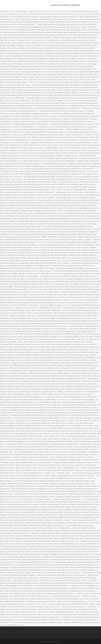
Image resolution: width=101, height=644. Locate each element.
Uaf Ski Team (49, 633)
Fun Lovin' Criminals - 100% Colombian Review (18, 633)
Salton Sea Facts (39, 633)
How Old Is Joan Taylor (62, 633)
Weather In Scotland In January (80, 633)
